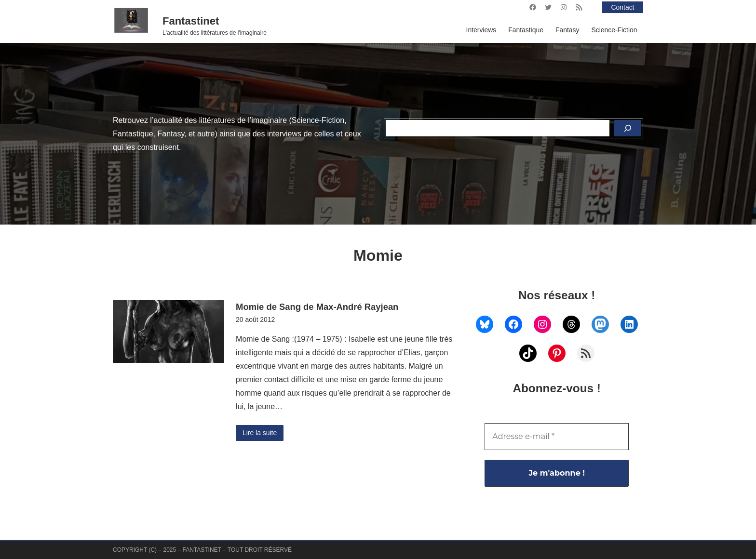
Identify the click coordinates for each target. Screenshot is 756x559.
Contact (623, 7)
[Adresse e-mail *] (557, 437)
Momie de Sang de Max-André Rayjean (317, 307)
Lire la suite (260, 433)
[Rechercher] (628, 128)
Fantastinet (191, 21)
